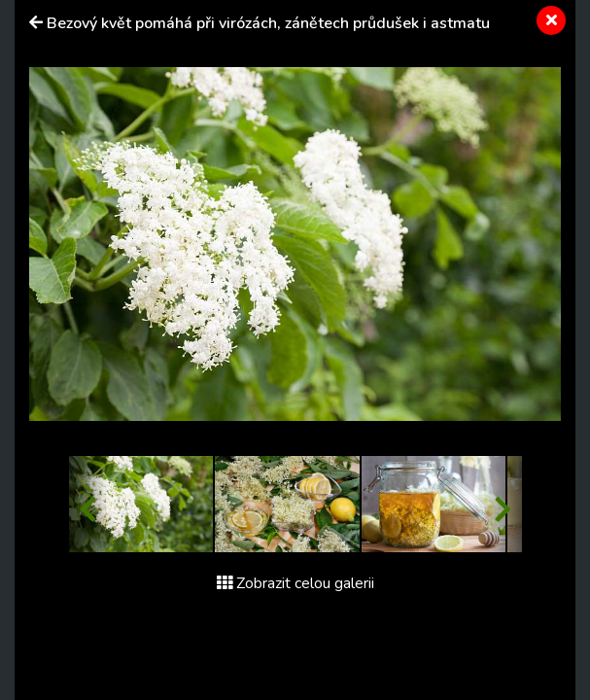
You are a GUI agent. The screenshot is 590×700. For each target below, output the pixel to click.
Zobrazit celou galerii (295, 583)
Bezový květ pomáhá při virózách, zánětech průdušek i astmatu (268, 23)
